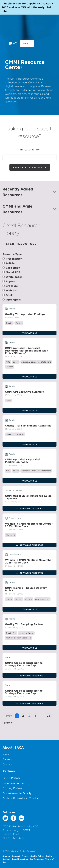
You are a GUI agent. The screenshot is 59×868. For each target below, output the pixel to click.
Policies (19, 323)
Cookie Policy (37, 856)
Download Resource (31, 509)
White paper (14, 277)
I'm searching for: (30, 149)
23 (48, 716)
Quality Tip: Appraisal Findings (25, 314)
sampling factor (26, 633)
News (6, 754)
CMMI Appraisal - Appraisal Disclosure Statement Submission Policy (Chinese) (27, 351)
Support (16, 856)
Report (10, 281)
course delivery (42, 599)
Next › (8, 723)
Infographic (13, 300)
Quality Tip (11, 633)
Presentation (14, 259)
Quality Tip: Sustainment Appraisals (28, 426)
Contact (7, 764)
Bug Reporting (37, 859)
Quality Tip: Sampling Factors (24, 624)
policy (16, 362)
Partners (9, 771)
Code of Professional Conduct (21, 798)
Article (10, 263)
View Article (30, 333)
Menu (27, 43)
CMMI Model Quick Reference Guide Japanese (28, 497)
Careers (7, 759)
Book (9, 295)
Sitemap (6, 856)
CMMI (8, 400)
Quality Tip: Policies (15, 434)
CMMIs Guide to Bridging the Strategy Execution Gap (24, 664)
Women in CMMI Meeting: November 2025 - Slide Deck (29, 525)
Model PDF (13, 272)
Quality (9, 323)
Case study (13, 268)
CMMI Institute (20, 31)
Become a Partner (14, 783)
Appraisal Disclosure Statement (36, 362)
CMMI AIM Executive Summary (25, 392)
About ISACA (13, 747)
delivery (19, 599)
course (9, 599)
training (29, 599)
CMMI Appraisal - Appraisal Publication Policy (23, 461)
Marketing (11, 535)
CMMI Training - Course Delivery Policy (26, 589)
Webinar (11, 290)
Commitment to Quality (17, 793)
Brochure (12, 286)
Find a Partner (11, 778)
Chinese (10, 367)
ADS (8, 362)
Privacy (25, 856)
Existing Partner (12, 788)
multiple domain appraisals (18, 638)
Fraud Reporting (20, 859)
